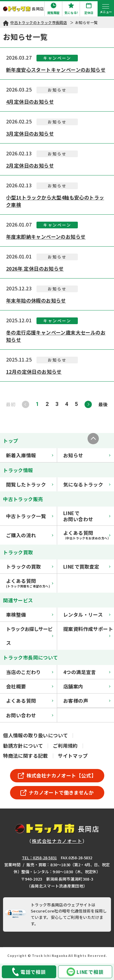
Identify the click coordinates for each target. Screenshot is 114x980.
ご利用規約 (65, 746)
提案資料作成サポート (88, 631)
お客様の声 (87, 701)
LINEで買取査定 (87, 566)
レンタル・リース (87, 615)
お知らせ (87, 455)
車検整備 (30, 615)
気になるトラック (87, 484)
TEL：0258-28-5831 (39, 858)
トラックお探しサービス (30, 636)
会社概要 (30, 686)
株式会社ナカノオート (57, 841)
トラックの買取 (30, 566)
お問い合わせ (30, 715)
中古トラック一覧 (30, 516)
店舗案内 (87, 686)
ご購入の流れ (30, 535)
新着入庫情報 (30, 455)
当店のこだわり (30, 672)
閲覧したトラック (30, 484)
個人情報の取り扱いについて (35, 735)
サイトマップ (73, 756)
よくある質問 (30, 701)
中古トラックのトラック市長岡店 (39, 22)
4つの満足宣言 (87, 672)
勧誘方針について (23, 746)
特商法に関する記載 (26, 756)
